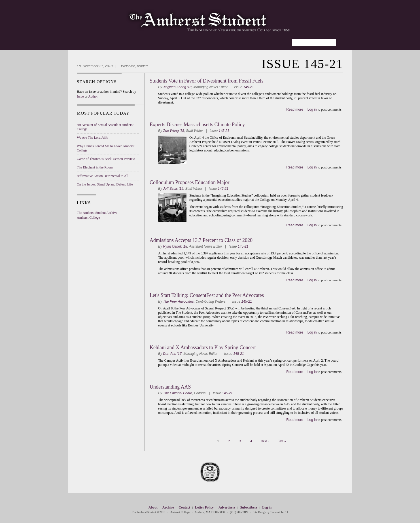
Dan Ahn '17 (172, 354)
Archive (168, 507)
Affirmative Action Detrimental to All (103, 176)
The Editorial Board (178, 393)
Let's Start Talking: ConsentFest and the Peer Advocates (207, 295)
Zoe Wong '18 (173, 131)
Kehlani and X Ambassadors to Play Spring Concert (203, 347)
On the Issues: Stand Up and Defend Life (105, 184)
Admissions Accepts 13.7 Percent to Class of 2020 (201, 240)
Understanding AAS (170, 387)
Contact (184, 507)
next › (265, 441)
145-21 (248, 87)
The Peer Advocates (178, 301)
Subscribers (249, 507)
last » (282, 441)
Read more (295, 109)
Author (93, 96)
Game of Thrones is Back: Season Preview (106, 159)
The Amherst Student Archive (97, 213)
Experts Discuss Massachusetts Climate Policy (197, 125)
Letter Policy (204, 507)
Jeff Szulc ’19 (173, 189)
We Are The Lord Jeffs (92, 138)
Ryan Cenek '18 (175, 246)
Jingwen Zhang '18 (177, 87)
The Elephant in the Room (95, 167)
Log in (312, 109)
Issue (80, 96)
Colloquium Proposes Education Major (189, 182)
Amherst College (88, 218)
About (153, 507)
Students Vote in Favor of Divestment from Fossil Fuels (206, 81)
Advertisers (227, 507)
